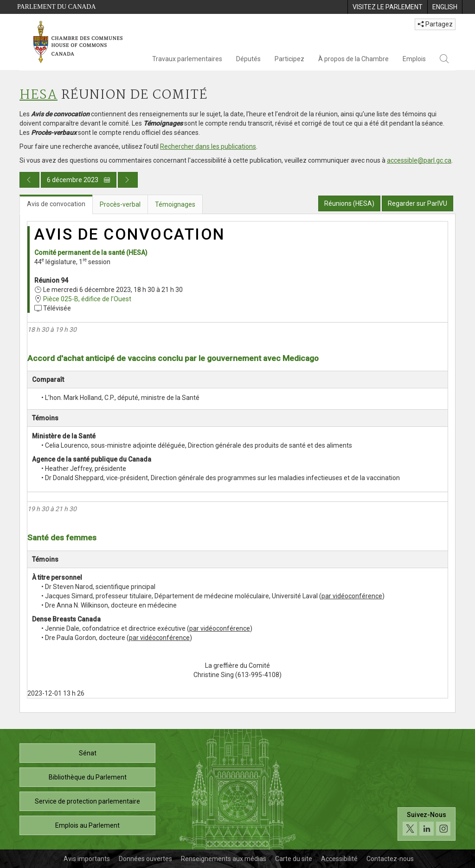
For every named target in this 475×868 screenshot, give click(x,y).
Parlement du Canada (57, 7)
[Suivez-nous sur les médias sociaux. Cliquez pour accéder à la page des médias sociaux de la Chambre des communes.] (427, 824)
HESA (39, 95)
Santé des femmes (62, 538)
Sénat (88, 753)
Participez (289, 59)
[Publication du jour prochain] (128, 180)
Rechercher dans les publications (208, 146)
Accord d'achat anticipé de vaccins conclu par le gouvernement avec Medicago (173, 358)
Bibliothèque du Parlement (88, 777)
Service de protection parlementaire (87, 801)
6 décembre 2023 (79, 180)
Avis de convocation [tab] (56, 204)
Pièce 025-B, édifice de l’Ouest (87, 299)
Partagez (435, 24)
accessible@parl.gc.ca (419, 160)
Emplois (414, 59)
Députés (248, 59)
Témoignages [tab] (175, 204)
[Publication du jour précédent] (29, 180)
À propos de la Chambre (353, 59)
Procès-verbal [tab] (120, 204)
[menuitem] (387, 7)
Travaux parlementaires (187, 59)
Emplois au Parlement (87, 825)
